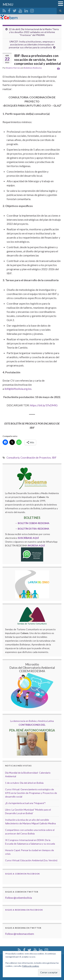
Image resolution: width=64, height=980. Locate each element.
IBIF (54, 458)
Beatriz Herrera (13, 68)
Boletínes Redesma (33, 68)
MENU (8, 4)
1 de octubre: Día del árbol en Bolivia (24, 783)
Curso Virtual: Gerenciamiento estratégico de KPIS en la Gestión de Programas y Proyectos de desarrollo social (31, 793)
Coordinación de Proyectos (36, 458)
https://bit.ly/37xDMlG (44, 405)
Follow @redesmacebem (20, 934)
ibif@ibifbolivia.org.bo (18, 389)
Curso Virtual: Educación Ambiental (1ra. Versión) (31, 860)
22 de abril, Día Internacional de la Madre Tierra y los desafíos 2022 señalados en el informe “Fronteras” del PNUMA (34, 32)
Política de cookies (31, 966)
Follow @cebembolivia (19, 898)
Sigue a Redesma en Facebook (24, 910)
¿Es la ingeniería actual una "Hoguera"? (25, 803)
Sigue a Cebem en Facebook (22, 874)
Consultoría (13, 458)
